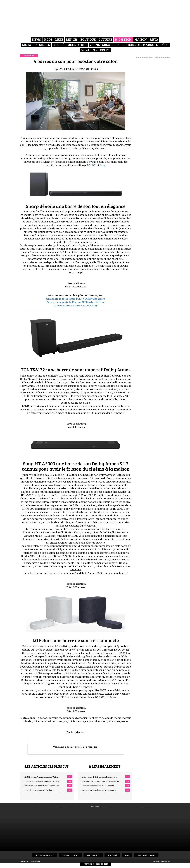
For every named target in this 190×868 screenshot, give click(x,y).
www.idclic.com (165, 861)
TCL (94, 165)
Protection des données (96, 864)
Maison (141, 39)
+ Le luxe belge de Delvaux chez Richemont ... (99, 777)
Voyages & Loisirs (95, 50)
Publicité (112, 855)
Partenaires (93, 855)
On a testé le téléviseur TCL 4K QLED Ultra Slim (76, 299)
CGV (127, 855)
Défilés (72, 39)
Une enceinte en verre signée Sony (76, 306)
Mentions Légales (146, 855)
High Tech (123, 39)
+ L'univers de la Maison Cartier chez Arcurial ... (42, 781)
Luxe (59, 39)
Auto (154, 39)
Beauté (59, 45)
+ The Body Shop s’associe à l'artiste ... (38, 790)
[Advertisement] (153, 98)
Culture (105, 39)
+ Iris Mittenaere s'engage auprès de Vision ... (41, 777)
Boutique (88, 39)
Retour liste (29, 56)
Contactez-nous (70, 855)
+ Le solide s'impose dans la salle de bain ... (98, 786)
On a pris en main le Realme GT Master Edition (76, 302)
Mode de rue (77, 45)
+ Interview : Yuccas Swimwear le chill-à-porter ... (100, 781)
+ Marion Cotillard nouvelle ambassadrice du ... (41, 786)
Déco (165, 45)
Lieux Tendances (36, 45)
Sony (103, 165)
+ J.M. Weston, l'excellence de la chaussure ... (98, 790)
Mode (48, 39)
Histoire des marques (140, 45)
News (36, 39)
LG (57, 646)
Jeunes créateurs (105, 45)
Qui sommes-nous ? (44, 855)
